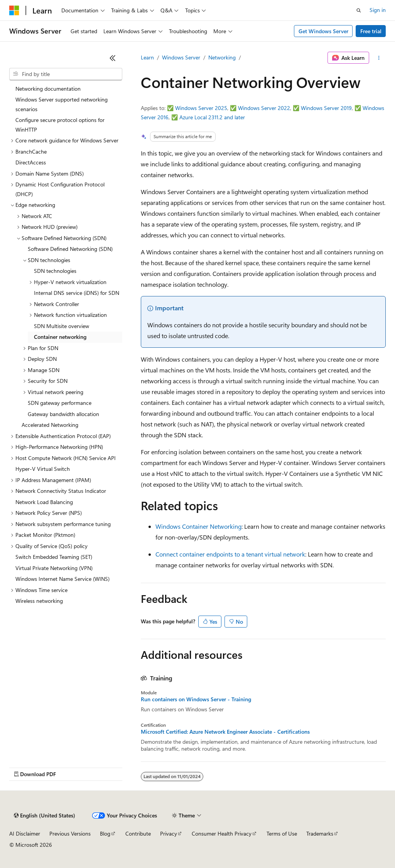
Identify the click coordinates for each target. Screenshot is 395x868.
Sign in (378, 10)
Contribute (138, 833)
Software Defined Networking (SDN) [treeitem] (70, 249)
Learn (147, 57)
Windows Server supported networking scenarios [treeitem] (62, 104)
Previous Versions (70, 833)
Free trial (371, 31)
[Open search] (359, 10)
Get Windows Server (323, 31)
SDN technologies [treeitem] (55, 271)
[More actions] (379, 58)
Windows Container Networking (198, 526)
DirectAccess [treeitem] (31, 162)
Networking (222, 57)
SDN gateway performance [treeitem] (60, 403)
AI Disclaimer (25, 833)
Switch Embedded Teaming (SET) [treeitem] (54, 557)
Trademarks (320, 833)
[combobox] (66, 74)
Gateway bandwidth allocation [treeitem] (63, 414)
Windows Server (181, 57)
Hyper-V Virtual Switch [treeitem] (43, 469)
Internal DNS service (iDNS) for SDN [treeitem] (77, 293)
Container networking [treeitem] (60, 337)
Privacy (169, 833)
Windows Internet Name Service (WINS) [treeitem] (62, 579)
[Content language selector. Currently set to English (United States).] (45, 816)
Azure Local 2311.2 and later (212, 117)
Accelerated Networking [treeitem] (50, 425)
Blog (105, 833)
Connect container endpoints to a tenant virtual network (230, 554)
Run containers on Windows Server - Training (196, 699)
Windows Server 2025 (201, 108)
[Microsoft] (14, 10)
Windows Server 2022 (264, 108)
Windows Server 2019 (326, 108)
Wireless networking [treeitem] (39, 601)
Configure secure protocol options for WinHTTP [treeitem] (60, 125)
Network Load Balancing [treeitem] (44, 502)
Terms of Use (282, 833)
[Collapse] (113, 58)
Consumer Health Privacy (222, 833)
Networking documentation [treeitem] (48, 89)
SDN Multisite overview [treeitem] (62, 326)
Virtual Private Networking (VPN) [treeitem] (54, 568)
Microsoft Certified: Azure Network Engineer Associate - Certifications (225, 732)
